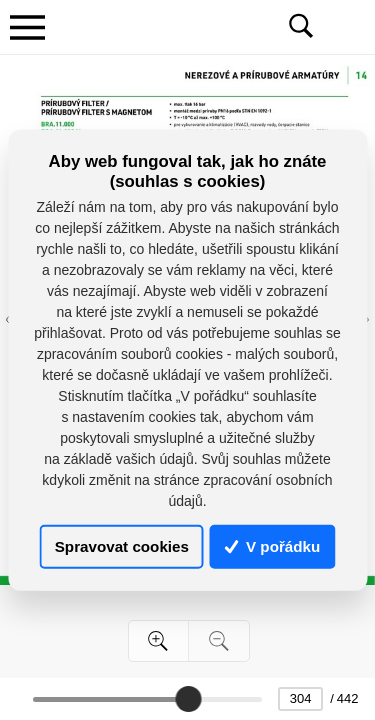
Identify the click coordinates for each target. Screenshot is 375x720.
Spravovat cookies (122, 546)
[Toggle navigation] (27, 27)
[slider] (188, 699)
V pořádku (273, 546)
